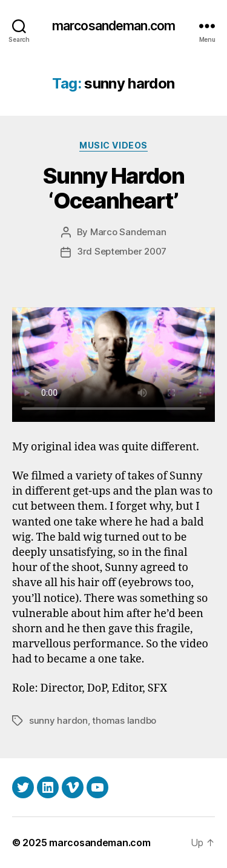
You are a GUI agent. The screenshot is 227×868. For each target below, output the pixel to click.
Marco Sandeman (128, 232)
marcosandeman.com (113, 26)
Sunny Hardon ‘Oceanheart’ (113, 188)
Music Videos (113, 145)
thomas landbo (124, 720)
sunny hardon (58, 720)
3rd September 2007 (122, 251)
